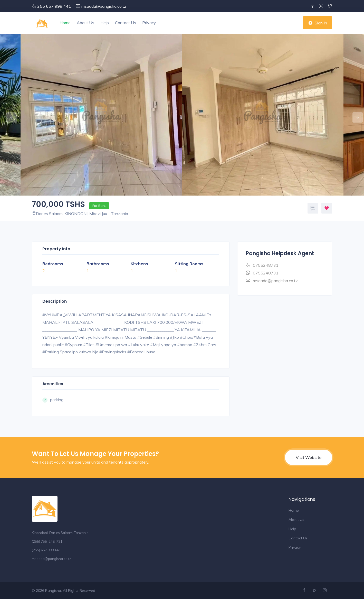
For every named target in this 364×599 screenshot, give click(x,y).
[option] (263, 115)
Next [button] (355, 115)
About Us (85, 23)
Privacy (149, 23)
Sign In (318, 23)
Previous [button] (9, 115)
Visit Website (309, 457)
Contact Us (126, 23)
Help (105, 23)
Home (65, 23)
